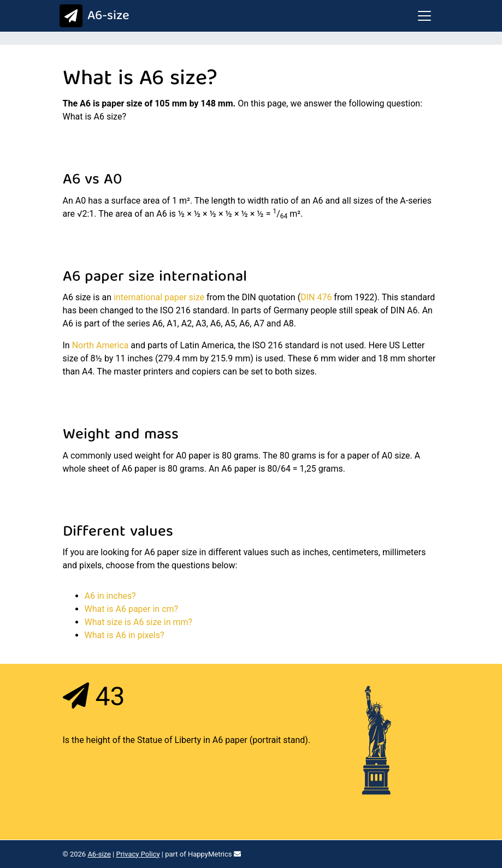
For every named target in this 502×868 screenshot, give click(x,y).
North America (101, 345)
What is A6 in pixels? (125, 635)
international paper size (159, 297)
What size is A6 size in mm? (139, 622)
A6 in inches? (110, 596)
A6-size (92, 16)
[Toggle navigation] (424, 16)
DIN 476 (316, 297)
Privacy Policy (138, 854)
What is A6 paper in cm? (132, 609)
